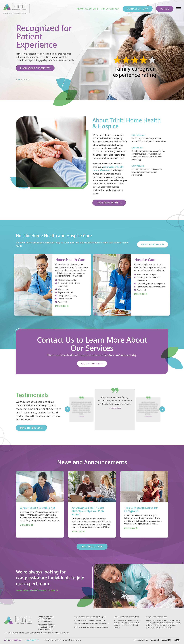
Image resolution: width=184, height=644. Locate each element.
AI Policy (58, 640)
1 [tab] (19, 80)
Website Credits (76, 640)
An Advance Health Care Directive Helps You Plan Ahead (88, 511)
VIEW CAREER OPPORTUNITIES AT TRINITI (35, 590)
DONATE (165, 9)
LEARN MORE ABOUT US (109, 202)
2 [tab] (22, 80)
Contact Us (44, 621)
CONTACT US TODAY (138, 9)
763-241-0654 (87, 9)
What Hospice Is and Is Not (37, 507)
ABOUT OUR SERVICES (152, 244)
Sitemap (66, 640)
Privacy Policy (49, 640)
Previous (17, 80)
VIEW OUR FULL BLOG (92, 546)
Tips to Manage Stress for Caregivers (141, 509)
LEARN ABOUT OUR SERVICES (35, 68)
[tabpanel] (92, 50)
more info (25, 525)
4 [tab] (27, 80)
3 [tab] (24, 80)
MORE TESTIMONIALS (32, 428)
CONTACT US (33, 640)
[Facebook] (155, 640)
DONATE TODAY (13, 640)
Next (29, 80)
